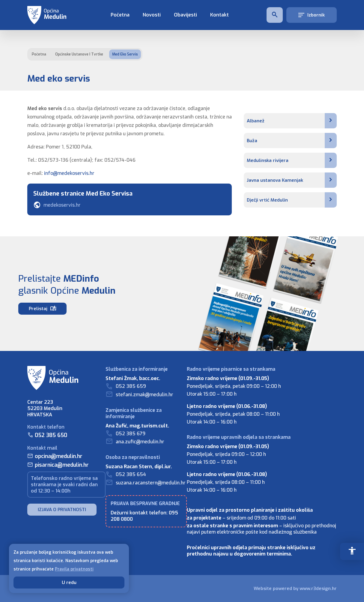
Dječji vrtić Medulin (292, 200)
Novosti (152, 15)
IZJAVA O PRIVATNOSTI (62, 510)
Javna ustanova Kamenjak (292, 180)
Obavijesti (185, 15)
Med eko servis (125, 54)
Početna (120, 15)
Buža (292, 141)
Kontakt (219, 15)
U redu (69, 583)
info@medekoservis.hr (69, 173)
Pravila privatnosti (74, 569)
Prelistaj (42, 309)
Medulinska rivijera (292, 160)
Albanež (292, 121)
